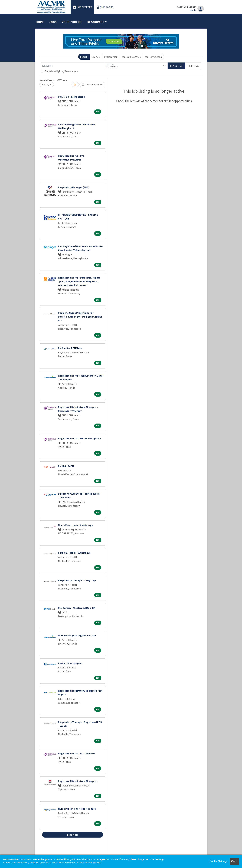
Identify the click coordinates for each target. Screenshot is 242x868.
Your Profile (72, 22)
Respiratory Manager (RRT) (74, 187)
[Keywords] (72, 66)
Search (84, 57)
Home (40, 22)
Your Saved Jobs (153, 57)
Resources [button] (96, 22)
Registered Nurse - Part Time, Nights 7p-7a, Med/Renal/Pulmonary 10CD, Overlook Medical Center (79, 281)
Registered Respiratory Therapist (77, 781)
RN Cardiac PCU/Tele (70, 348)
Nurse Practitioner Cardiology (75, 525)
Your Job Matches (131, 57)
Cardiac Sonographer (70, 663)
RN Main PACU (66, 466)
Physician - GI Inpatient (71, 97)
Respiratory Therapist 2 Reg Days (77, 580)
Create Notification (92, 85)
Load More (73, 835)
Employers (105, 7)
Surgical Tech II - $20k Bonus (74, 553)
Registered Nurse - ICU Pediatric (77, 753)
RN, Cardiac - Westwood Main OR (77, 608)
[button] (193, 66)
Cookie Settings (218, 861)
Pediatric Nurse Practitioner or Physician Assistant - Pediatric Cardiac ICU (80, 317)
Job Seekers (82, 7)
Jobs (53, 22)
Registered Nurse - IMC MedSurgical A (80, 438)
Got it (234, 861)
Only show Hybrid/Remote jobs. (62, 71)
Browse (96, 57)
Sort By (46, 85)
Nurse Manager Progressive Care (77, 635)
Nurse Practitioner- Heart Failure (77, 809)
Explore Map (111, 57)
